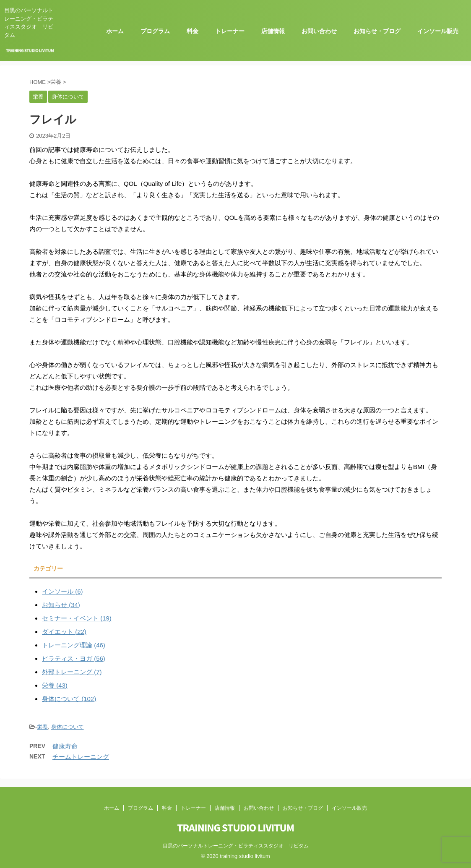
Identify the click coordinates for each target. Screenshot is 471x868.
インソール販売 (438, 31)
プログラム (155, 31)
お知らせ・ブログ (377, 31)
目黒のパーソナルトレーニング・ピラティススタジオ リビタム (236, 846)
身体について (68, 727)
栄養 (42, 727)
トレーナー (230, 31)
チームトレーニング (81, 757)
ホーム (115, 31)
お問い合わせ (319, 31)
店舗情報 (273, 31)
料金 (193, 31)
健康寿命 (65, 746)
